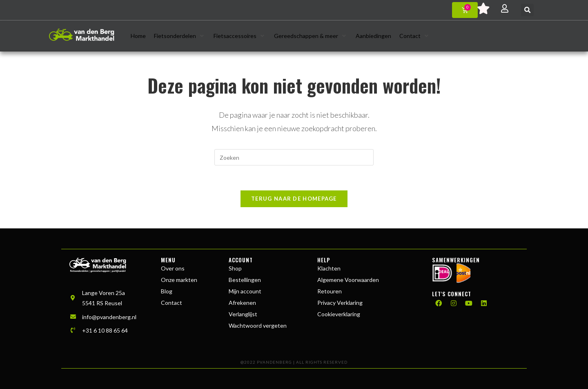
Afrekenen (242, 303)
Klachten (329, 268)
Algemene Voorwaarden (348, 280)
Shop (235, 268)
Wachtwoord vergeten (258, 325)
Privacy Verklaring (340, 303)
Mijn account (245, 291)
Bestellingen (245, 280)
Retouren (330, 291)
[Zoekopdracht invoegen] (294, 157)
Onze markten (179, 280)
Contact (171, 303)
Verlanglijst (243, 314)
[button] (527, 10)
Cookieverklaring (339, 314)
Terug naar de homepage (294, 199)
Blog (167, 291)
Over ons (173, 268)
